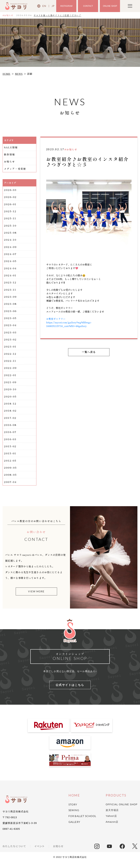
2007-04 (11, 487)
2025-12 (10, 212)
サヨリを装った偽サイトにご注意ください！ (57, 15)
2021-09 (10, 386)
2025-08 (11, 234)
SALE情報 (11, 147)
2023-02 (11, 342)
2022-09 (11, 371)
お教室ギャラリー (56, 319)
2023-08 (11, 306)
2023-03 (11, 335)
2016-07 (10, 436)
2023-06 (11, 313)
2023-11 (10, 292)
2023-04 (11, 328)
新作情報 (9, 155)
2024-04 (11, 270)
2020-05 (11, 400)
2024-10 (10, 241)
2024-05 (11, 263)
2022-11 (10, 364)
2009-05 (11, 473)
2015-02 (11, 451)
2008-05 (11, 480)
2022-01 (10, 379)
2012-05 (11, 465)
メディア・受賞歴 (15, 169)
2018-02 (11, 415)
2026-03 (11, 190)
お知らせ (9, 162)
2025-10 (11, 227)
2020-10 (11, 393)
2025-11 (10, 219)
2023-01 (11, 350)
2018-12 (10, 407)
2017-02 (10, 422)
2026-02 (11, 198)
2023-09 (11, 299)
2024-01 (10, 277)
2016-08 (11, 429)
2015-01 (10, 458)
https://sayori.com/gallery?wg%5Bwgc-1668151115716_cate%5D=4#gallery (69, 324)
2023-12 (10, 284)
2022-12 (10, 357)
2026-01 (10, 205)
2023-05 (11, 321)
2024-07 (11, 256)
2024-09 (11, 248)
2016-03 (11, 444)
